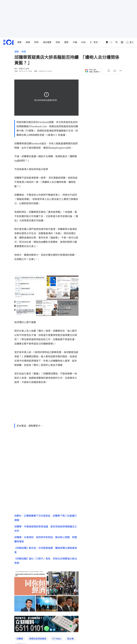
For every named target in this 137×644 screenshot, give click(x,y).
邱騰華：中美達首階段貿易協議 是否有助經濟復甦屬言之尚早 (46, 529)
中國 (75, 42)
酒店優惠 (47, 42)
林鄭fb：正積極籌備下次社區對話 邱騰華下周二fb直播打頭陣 (46, 518)
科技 (83, 42)
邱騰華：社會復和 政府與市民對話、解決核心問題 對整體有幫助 (46, 539)
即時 (36, 42)
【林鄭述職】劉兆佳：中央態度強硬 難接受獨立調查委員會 (46, 550)
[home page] (8, 42)
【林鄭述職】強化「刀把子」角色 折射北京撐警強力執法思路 (46, 561)
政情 (24, 52)
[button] (109, 71)
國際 (66, 42)
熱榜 (58, 42)
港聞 (19, 42)
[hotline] (46, 624)
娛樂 (28, 42)
